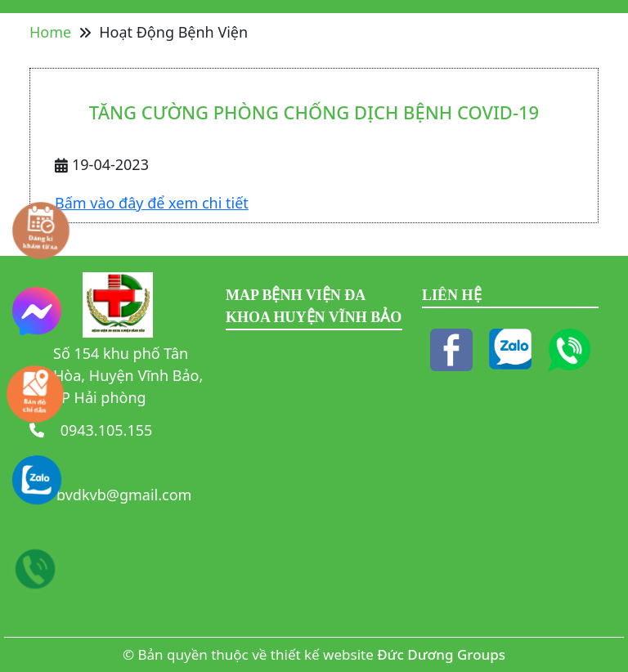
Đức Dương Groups (441, 654)
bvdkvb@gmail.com (124, 495)
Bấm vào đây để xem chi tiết (152, 203)
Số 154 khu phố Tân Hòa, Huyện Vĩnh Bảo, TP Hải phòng (128, 375)
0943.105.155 (104, 430)
